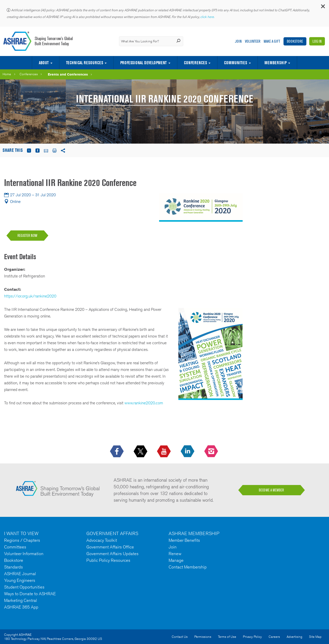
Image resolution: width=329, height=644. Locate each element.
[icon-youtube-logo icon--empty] (164, 452)
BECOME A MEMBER (271, 490)
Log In (317, 41)
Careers (274, 637)
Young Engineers (20, 580)
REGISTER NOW (27, 235)
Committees (15, 547)
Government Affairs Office (110, 547)
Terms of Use (227, 637)
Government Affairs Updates (112, 554)
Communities (236, 63)
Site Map (315, 637)
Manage (176, 560)
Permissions (203, 637)
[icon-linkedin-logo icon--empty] (188, 452)
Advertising (294, 637)
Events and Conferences (68, 74)
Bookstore (295, 41)
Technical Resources (85, 63)
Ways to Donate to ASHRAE (30, 594)
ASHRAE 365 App (21, 607)
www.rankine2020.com (144, 403)
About (44, 63)
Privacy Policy (252, 637)
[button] (323, 8)
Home (7, 74)
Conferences (195, 63)
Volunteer (253, 41)
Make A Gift (272, 41)
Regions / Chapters (22, 540)
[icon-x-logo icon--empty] (141, 452)
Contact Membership (188, 567)
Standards (13, 567)
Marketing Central (21, 600)
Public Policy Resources (108, 560)
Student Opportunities (24, 587)
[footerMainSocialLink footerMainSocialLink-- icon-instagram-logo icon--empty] (212, 452)
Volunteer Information (24, 554)
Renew (175, 554)
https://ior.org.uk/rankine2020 (30, 296)
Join (238, 41)
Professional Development (143, 63)
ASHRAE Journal (20, 574)
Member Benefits (184, 540)
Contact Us (180, 637)
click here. (208, 17)
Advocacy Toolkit (102, 540)
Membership (276, 63)
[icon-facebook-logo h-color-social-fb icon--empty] (117, 452)
